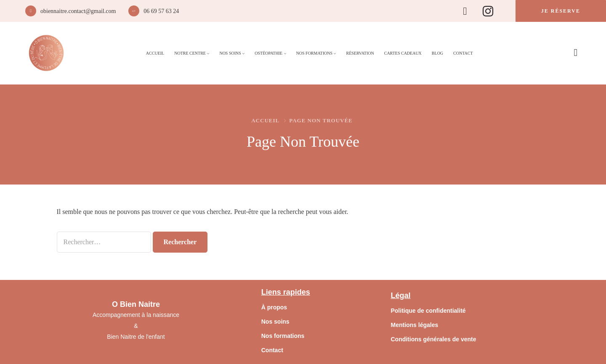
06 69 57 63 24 (161, 11)
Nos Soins (230, 53)
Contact (463, 53)
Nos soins (275, 322)
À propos (274, 307)
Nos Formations (314, 53)
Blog (437, 53)
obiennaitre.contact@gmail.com (78, 11)
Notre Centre (190, 53)
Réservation (360, 53)
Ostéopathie (268, 53)
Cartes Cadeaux (403, 53)
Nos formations (283, 336)
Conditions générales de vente (433, 339)
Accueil (155, 53)
